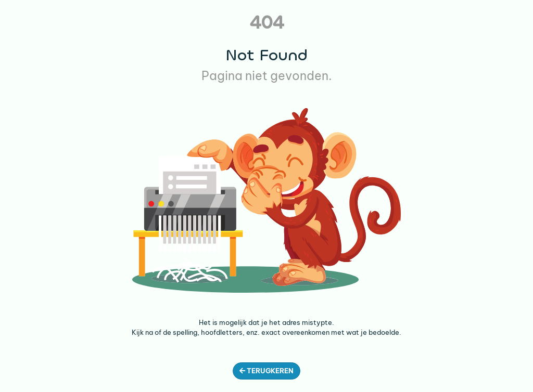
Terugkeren (266, 371)
